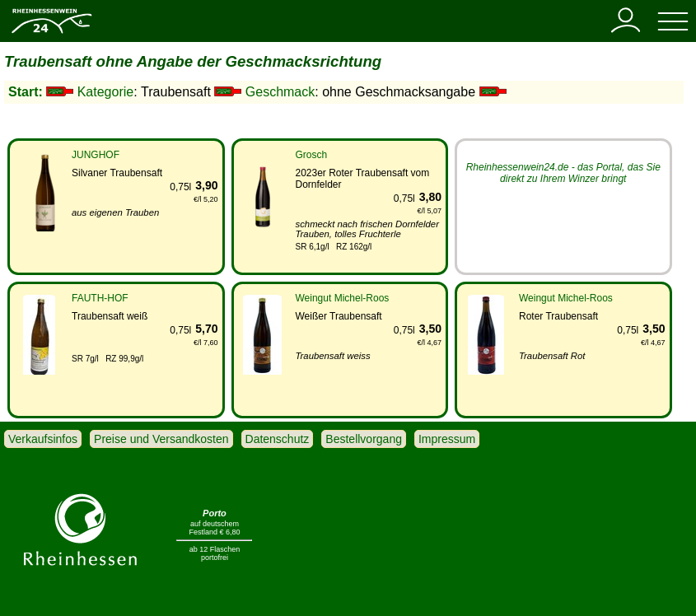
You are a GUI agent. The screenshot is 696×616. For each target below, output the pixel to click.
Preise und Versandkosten (161, 439)
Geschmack (280, 92)
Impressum (447, 439)
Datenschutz (278, 439)
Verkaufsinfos (43, 439)
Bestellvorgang (364, 439)
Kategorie (106, 92)
